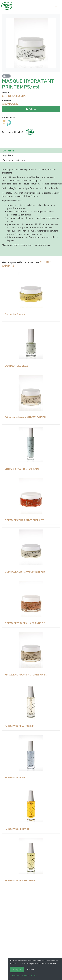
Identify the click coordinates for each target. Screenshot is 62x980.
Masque (6, 76)
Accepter (17, 969)
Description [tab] (8, 151)
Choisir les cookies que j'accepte (24, 975)
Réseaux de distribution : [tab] (14, 160)
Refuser (31, 969)
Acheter (31, 109)
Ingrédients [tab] (8, 155)
